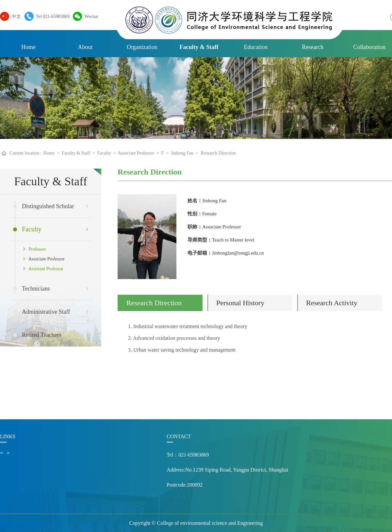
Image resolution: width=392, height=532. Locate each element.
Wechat (90, 16)
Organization (142, 47)
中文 (15, 16)
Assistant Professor (43, 269)
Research (313, 47)
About (85, 47)
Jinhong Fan (182, 153)
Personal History (240, 303)
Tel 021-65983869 (51, 16)
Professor (34, 249)
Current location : (26, 153)
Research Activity (332, 303)
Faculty (104, 153)
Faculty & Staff (199, 47)
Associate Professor (136, 153)
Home (28, 47)
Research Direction (218, 153)
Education (256, 47)
